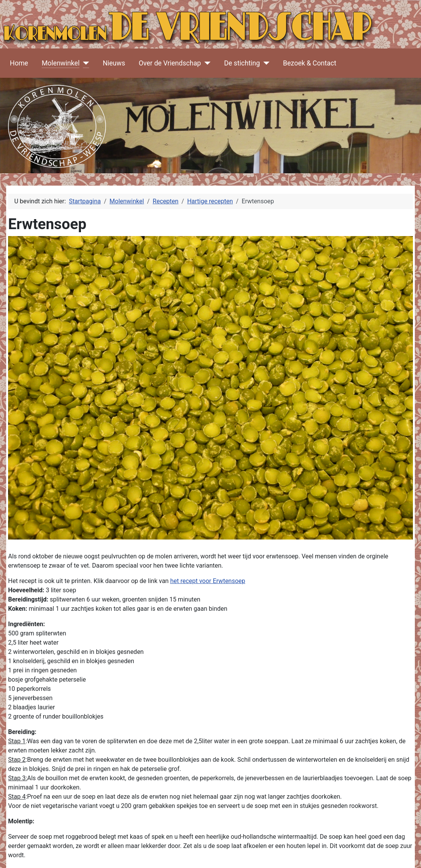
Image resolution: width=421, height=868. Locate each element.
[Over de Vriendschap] (206, 63)
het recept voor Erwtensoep (208, 581)
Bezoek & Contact (310, 63)
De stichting (242, 63)
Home (19, 63)
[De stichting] (265, 63)
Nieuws (114, 63)
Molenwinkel (61, 63)
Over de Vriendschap (170, 63)
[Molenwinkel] (84, 63)
